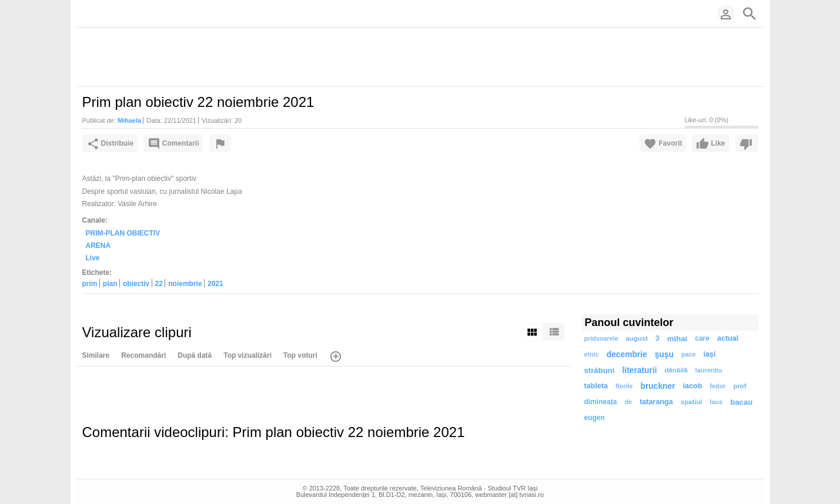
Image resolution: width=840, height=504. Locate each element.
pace (689, 354)
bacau (741, 402)
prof (739, 386)
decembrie (627, 355)
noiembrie (185, 284)
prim (90, 284)
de (629, 402)
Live (93, 257)
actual (728, 338)
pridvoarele (601, 338)
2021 (215, 284)
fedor (717, 386)
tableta (596, 386)
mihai (677, 339)
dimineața (601, 402)
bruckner (658, 386)
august (637, 338)
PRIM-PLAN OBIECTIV (123, 233)
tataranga (656, 402)
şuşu (664, 355)
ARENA (98, 246)
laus (717, 402)
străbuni (600, 370)
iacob (693, 386)
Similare (96, 355)
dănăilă (676, 370)
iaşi (710, 354)
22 (159, 284)
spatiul (692, 402)
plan (110, 284)
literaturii (640, 370)
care (702, 338)
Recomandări (143, 355)
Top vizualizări (247, 355)
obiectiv (136, 284)
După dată (195, 355)
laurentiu (709, 370)
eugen (595, 418)
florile (624, 386)
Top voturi (300, 355)
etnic (592, 354)
